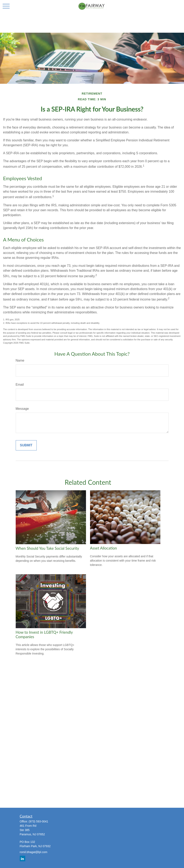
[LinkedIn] (23, 859)
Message (22, 409)
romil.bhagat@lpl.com (34, 852)
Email (20, 385)
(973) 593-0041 (39, 821)
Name (20, 360)
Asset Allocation (104, 548)
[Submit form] (26, 445)
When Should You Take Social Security (47, 548)
